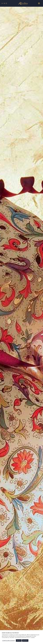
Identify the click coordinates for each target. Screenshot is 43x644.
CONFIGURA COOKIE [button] (9, 641)
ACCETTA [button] (25, 640)
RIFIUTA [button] (19, 640)
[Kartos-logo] (23, 2)
